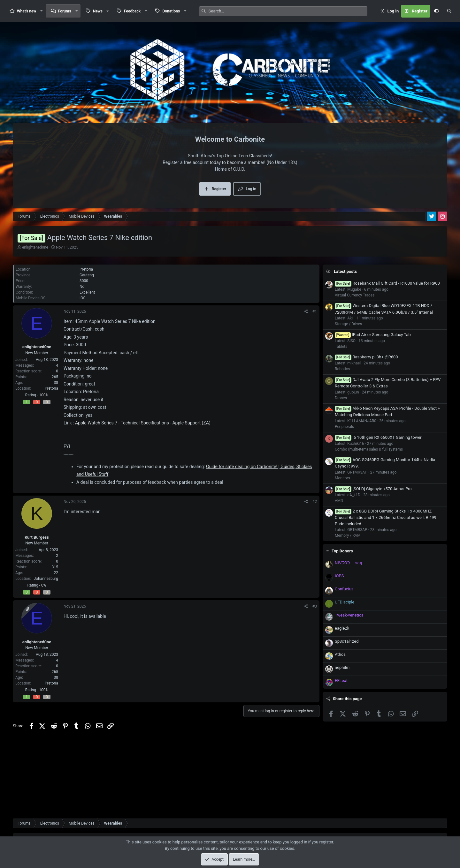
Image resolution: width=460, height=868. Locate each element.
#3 (315, 622)
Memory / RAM (348, 615)
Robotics (342, 449)
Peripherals (344, 506)
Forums (65, 11)
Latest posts (345, 351)
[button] (42, 11)
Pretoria (51, 404)
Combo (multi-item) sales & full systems (369, 529)
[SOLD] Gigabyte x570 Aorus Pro (373, 569)
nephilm (342, 747)
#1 (315, 327)
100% (44, 411)
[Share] (306, 327)
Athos (340, 734)
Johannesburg (46, 595)
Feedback (132, 11)
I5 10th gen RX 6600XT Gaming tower (378, 517)
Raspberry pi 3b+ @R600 (366, 437)
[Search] (288, 11)
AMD (339, 580)
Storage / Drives (348, 404)
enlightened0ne (35, 247)
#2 (315, 518)
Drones (341, 478)
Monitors (342, 558)
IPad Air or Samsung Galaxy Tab (373, 414)
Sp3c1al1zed (347, 721)
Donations (171, 11)
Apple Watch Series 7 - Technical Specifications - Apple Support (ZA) (143, 439)
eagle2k (342, 708)
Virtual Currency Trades (355, 375)
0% (44, 601)
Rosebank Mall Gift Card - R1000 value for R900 (387, 363)
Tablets (341, 426)
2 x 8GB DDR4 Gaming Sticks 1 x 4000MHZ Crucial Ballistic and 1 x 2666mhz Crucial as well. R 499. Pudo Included (386, 597)
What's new (27, 11)
